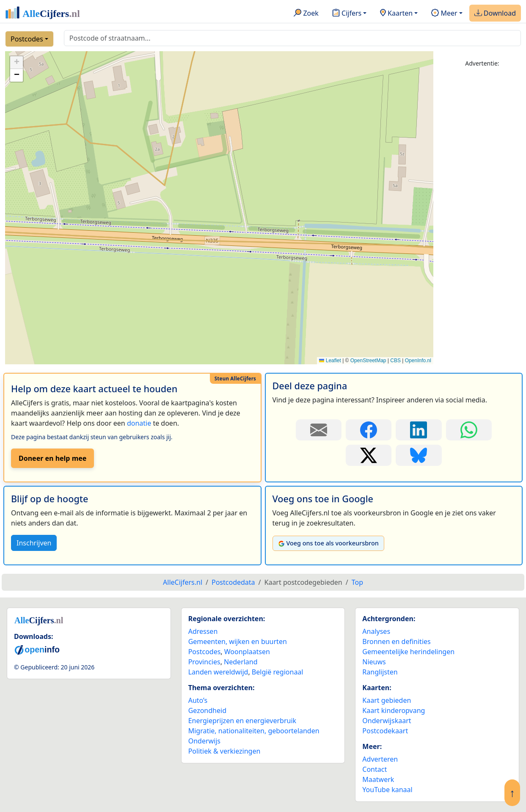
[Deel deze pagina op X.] (369, 455)
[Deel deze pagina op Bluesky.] (419, 455)
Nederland (241, 662)
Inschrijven (34, 543)
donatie (139, 423)
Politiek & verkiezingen (224, 751)
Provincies (204, 662)
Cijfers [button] (347, 14)
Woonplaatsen (247, 652)
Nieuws (374, 662)
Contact (375, 769)
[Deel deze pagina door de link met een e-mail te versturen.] (319, 430)
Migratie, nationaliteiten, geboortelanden (254, 731)
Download (495, 14)
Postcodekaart (385, 731)
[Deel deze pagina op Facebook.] (369, 430)
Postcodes (27, 39)
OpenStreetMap (368, 361)
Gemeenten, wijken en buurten (238, 641)
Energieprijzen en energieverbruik (242, 721)
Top (357, 582)
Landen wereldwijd (218, 672)
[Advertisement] (482, 202)
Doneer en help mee (52, 458)
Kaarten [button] (396, 14)
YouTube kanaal (387, 790)
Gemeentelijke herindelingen (408, 652)
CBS (395, 361)
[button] (17, 63)
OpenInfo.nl (418, 361)
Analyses (376, 631)
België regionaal (278, 672)
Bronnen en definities (396, 641)
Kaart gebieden (387, 700)
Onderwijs (204, 741)
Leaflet (330, 361)
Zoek (306, 14)
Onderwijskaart (387, 721)
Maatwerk (378, 779)
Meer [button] (444, 14)
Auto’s (198, 700)
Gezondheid (207, 710)
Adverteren (380, 759)
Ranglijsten (380, 672)
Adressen (203, 631)
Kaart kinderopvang (394, 710)
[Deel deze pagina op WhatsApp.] (469, 430)
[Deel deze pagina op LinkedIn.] (419, 430)
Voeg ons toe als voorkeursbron (328, 543)
